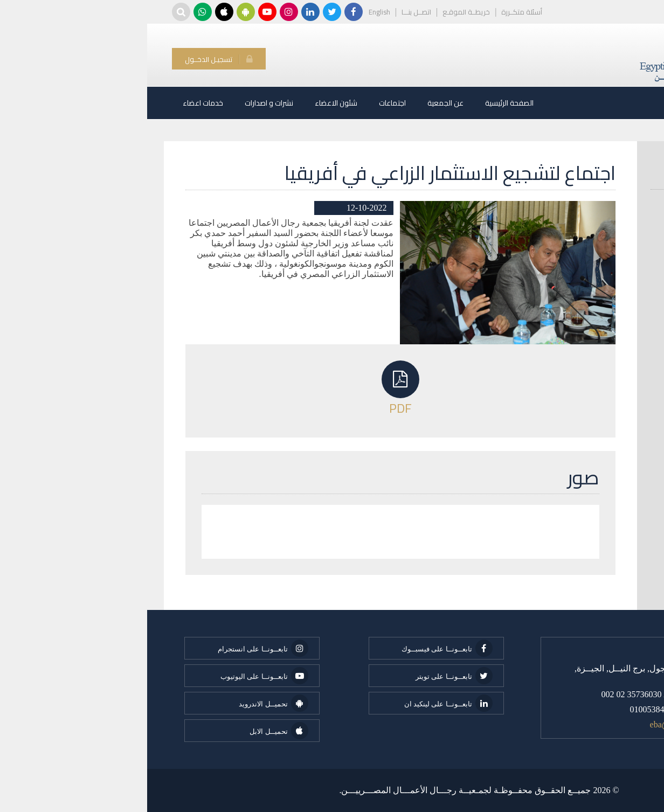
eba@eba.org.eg (531, 724)
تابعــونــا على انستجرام (116, 648)
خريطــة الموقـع (319, 12)
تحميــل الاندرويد (126, 703)
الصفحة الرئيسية (362, 103)
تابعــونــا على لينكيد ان (301, 703)
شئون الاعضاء (189, 103)
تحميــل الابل (132, 731)
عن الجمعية (298, 103)
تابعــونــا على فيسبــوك (300, 648)
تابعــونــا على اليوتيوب (117, 676)
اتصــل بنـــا (269, 12)
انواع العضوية (606, 202)
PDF (253, 388)
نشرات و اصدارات (122, 103)
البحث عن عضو (602, 176)
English (232, 12)
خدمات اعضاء (56, 103)
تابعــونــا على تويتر (307, 676)
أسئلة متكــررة (375, 12)
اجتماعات (245, 103)
